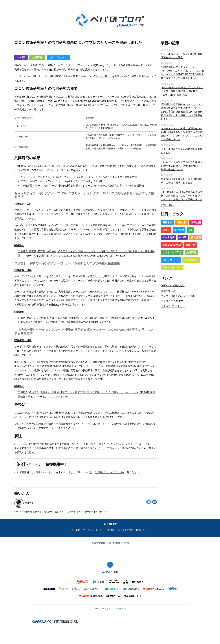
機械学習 (165, 222)
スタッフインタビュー (171, 306)
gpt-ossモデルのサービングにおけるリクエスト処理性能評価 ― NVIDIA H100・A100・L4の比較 (180, 90)
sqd (54, 223)
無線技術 (188, 244)
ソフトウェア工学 (170, 252)
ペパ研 (26, 55)
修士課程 (194, 237)
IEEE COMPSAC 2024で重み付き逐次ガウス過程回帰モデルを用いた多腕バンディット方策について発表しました (180, 195)
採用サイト (121, 606)
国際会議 (194, 222)
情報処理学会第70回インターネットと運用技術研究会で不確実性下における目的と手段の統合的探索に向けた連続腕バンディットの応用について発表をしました (180, 111)
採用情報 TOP (166, 290)
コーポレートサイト (103, 606)
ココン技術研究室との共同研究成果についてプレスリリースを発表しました (83, 40)
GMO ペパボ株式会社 (170, 285)
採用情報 (111, 528)
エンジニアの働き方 (170, 300)
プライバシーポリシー (93, 528)
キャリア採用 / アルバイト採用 (175, 295)
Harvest (82, 302)
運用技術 (179, 222)
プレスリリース (62, 55)
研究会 (164, 229)
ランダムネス (189, 259)
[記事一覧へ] (165, 205)
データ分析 (166, 237)
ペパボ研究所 (110, 522)
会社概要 (76, 528)
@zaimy (105, 63)
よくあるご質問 (126, 528)
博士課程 (177, 229)
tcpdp (22, 223)
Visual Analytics (169, 244)
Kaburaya (24, 364)
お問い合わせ (142, 528)
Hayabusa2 (101, 289)
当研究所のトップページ (113, 470)
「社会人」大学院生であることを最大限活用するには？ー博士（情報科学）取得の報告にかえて (179, 165)
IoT (188, 229)
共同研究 (42, 55)
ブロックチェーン (170, 267)
